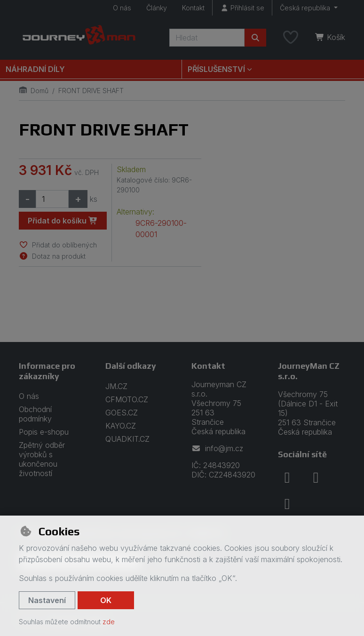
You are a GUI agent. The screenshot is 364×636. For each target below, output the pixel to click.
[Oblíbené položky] (291, 38)
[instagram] (316, 477)
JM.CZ (116, 386)
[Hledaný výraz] (207, 38)
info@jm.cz (217, 448)
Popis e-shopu (44, 432)
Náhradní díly (35, 69)
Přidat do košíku (63, 221)
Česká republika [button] (306, 8)
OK (106, 600)
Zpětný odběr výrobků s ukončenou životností (42, 459)
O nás (122, 8)
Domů (34, 91)
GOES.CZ (122, 413)
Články (157, 8)
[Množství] (52, 199)
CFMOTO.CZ (127, 399)
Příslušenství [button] (216, 69)
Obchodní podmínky (35, 414)
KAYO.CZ (121, 426)
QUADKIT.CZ (127, 439)
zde (109, 622)
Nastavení (47, 600)
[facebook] (287, 477)
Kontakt (193, 8)
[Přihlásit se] (242, 8)
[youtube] (287, 504)
